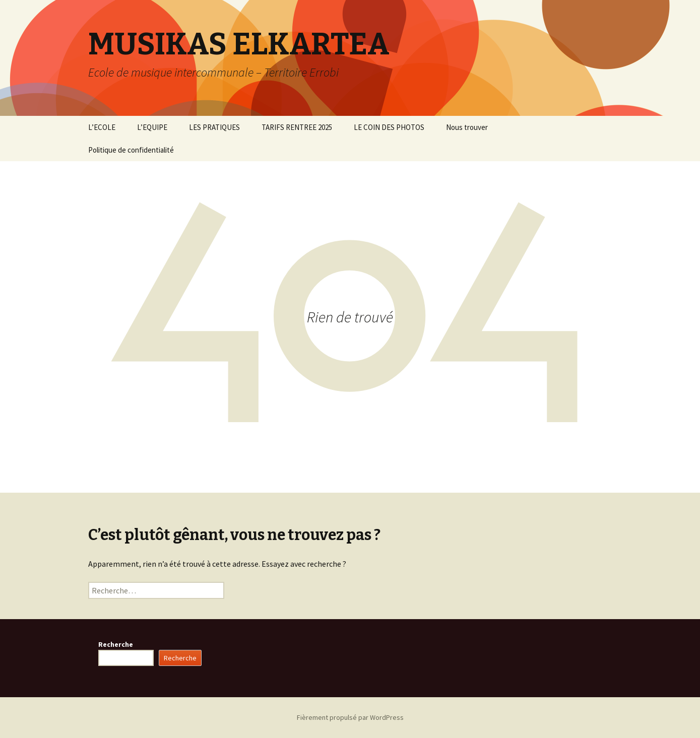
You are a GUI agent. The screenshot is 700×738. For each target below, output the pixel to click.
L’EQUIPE (152, 127)
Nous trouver (467, 127)
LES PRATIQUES (214, 127)
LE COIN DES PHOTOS (389, 127)
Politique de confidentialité (131, 150)
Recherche (116, 644)
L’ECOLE (102, 127)
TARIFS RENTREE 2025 (297, 127)
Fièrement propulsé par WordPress (350, 717)
